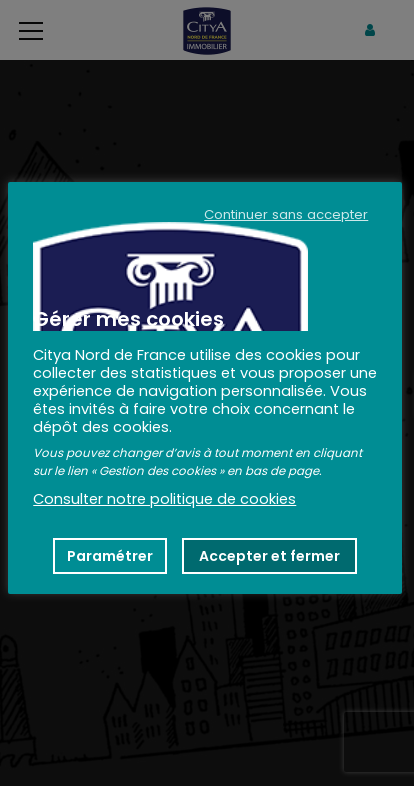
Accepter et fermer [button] (269, 556)
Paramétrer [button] (110, 556)
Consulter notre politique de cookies (164, 499)
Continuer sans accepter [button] (286, 215)
